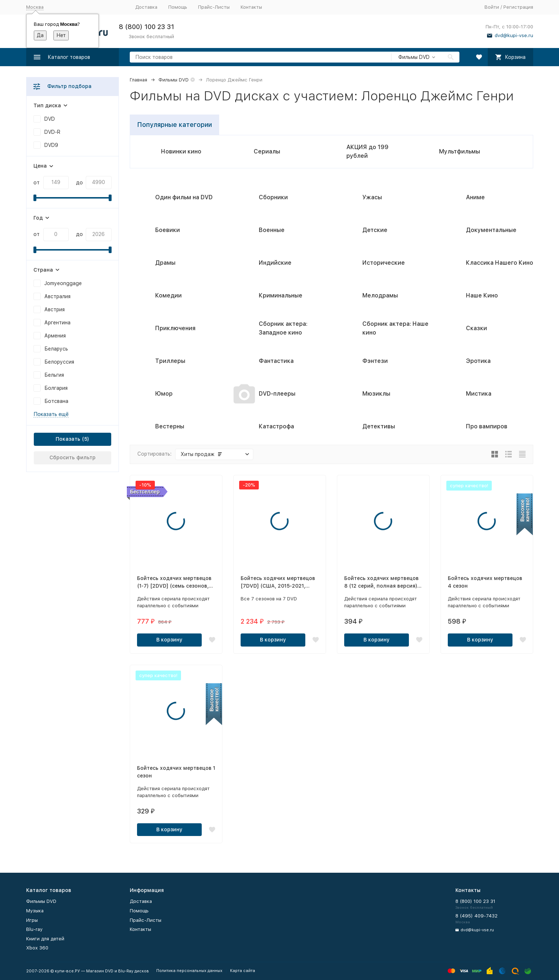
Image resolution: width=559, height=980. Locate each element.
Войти (492, 7)
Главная (138, 80)
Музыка (35, 911)
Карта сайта (243, 971)
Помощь (178, 7)
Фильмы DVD (174, 80)
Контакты (251, 7)
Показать (68, 439)
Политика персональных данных (189, 971)
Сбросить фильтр (73, 457)
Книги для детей (45, 939)
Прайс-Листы (214, 7)
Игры (32, 920)
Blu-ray (34, 929)
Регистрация (518, 7)
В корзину (169, 640)
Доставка (146, 7)
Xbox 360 (37, 948)
